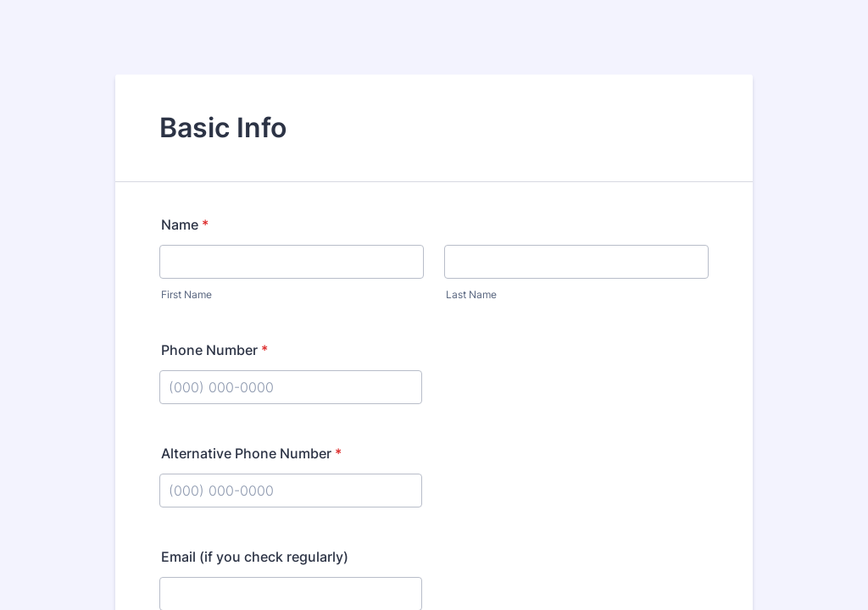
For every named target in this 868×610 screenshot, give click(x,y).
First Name (186, 294)
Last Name (471, 294)
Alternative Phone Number (251, 453)
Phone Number (214, 350)
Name (185, 225)
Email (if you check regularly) (255, 557)
